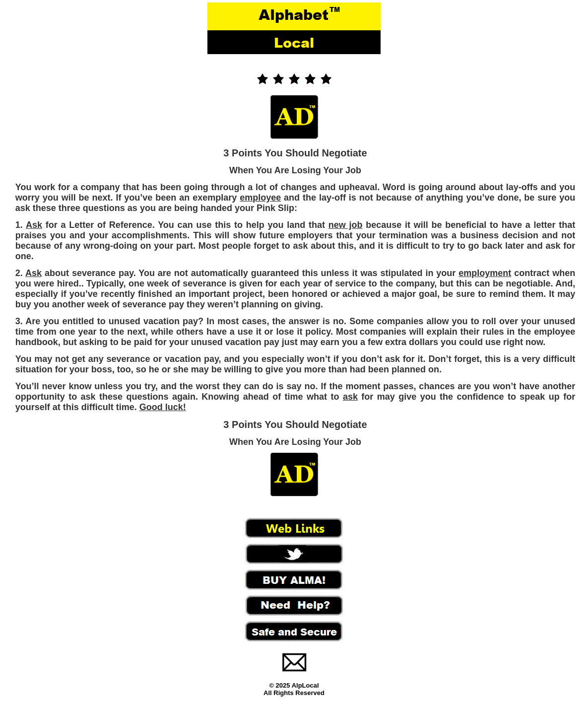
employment (485, 273)
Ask (34, 225)
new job (346, 225)
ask (350, 397)
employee (260, 198)
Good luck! (163, 407)
